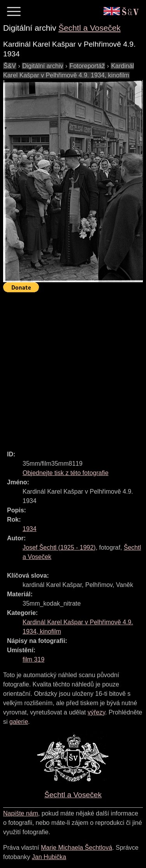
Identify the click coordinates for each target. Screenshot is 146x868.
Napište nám (21, 813)
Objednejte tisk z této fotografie (66, 473)
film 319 (33, 659)
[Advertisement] (73, 368)
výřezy (96, 712)
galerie (19, 722)
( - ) (59, 548)
